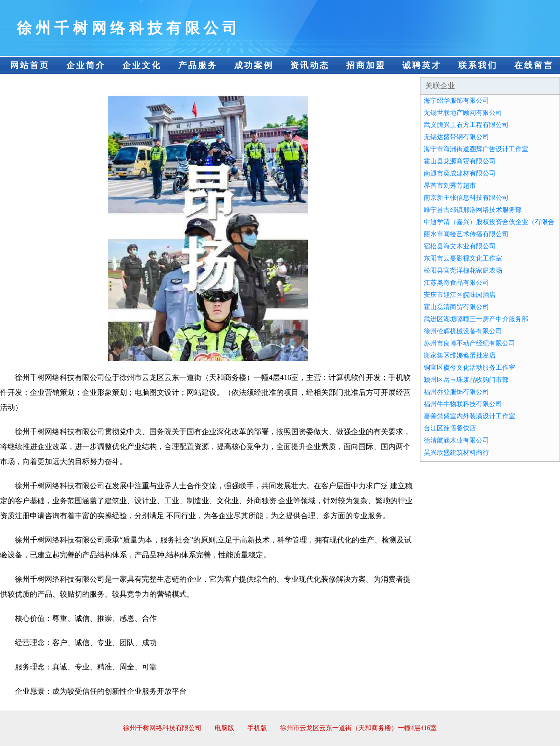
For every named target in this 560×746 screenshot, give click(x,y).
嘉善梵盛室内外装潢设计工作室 (469, 416)
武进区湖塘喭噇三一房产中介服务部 (476, 319)
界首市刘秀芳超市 (450, 186)
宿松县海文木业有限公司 (460, 246)
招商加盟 (366, 65)
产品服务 (198, 65)
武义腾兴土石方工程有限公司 (466, 125)
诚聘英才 (422, 65)
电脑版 (224, 728)
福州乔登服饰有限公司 (456, 392)
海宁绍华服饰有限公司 (456, 101)
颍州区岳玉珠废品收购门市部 (466, 380)
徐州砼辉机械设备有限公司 (463, 331)
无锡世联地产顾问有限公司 (463, 113)
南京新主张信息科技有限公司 (466, 198)
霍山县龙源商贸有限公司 (460, 161)
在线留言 (534, 65)
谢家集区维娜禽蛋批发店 (460, 355)
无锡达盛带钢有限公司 (456, 137)
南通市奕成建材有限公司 (460, 173)
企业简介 (86, 65)
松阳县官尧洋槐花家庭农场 (463, 271)
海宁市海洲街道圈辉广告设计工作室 (476, 149)
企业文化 (142, 65)
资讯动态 (310, 65)
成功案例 (254, 65)
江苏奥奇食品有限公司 (456, 283)
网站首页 (30, 65)
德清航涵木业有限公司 (456, 440)
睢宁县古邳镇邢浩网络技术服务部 (473, 210)
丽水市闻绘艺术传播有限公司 (466, 234)
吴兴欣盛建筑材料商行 (456, 453)
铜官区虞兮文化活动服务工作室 (469, 368)
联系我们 (478, 65)
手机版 (257, 728)
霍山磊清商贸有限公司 (456, 307)
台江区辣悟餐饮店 (450, 428)
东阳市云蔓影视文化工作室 (463, 258)
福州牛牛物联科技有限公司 (463, 404)
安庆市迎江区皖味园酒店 (460, 295)
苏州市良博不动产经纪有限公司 (469, 343)
